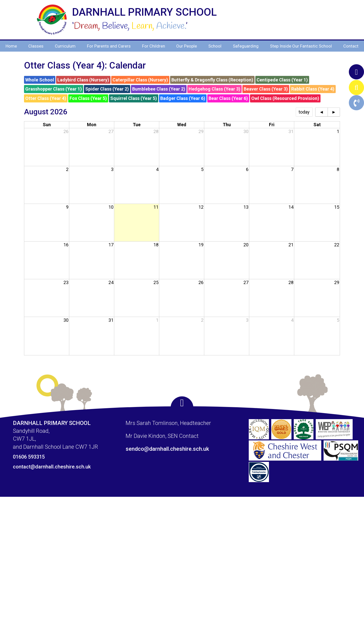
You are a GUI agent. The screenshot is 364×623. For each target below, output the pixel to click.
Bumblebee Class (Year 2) (159, 89)
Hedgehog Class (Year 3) (214, 89)
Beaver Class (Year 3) (266, 89)
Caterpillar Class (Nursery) (140, 80)
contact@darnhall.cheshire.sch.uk (52, 467)
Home (11, 46)
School (215, 46)
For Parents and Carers (109, 46)
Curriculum (65, 46)
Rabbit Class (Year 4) (313, 89)
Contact (351, 46)
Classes (36, 46)
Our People (187, 46)
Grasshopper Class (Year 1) (54, 89)
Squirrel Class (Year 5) (134, 98)
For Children (154, 46)
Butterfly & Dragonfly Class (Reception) (212, 80)
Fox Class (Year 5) (88, 98)
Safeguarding (246, 46)
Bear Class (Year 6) (228, 98)
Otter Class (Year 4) (46, 98)
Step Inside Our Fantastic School (301, 46)
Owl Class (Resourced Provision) (285, 98)
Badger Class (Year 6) (183, 98)
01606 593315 (29, 457)
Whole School (40, 80)
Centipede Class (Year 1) (282, 80)
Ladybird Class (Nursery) (83, 80)
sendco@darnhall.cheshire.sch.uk (167, 449)
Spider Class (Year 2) (107, 89)
